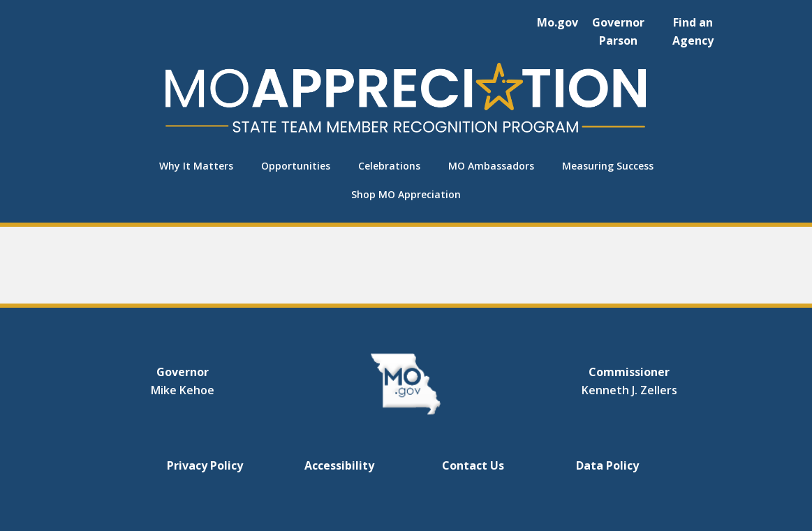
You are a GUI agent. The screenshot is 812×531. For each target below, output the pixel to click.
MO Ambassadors (491, 166)
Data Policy (607, 465)
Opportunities (296, 166)
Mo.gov (558, 22)
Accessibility (339, 465)
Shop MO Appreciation (406, 194)
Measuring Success (608, 166)
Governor (183, 372)
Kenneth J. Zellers (629, 390)
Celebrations (389, 166)
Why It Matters (196, 166)
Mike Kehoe (183, 390)
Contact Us (473, 465)
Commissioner (629, 372)
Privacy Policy (205, 465)
